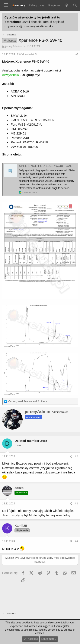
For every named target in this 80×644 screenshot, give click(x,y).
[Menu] (6, 5)
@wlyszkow (11, 75)
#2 (76, 456)
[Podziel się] (77, 54)
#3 (76, 504)
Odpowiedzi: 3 (27, 54)
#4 (76, 541)
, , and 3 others (27, 401)
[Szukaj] (75, 5)
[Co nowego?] (66, 5)
